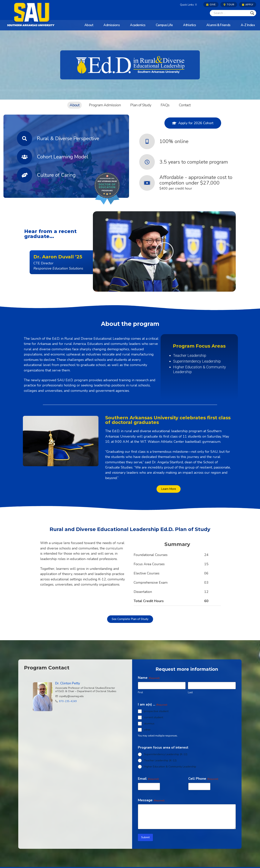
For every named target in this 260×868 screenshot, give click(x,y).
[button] (164, 251)
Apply (248, 5)
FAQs (165, 105)
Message (151, 800)
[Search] (229, 13)
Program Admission (105, 105)
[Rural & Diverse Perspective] (25, 139)
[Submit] (252, 13)
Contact (185, 105)
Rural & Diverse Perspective (68, 139)
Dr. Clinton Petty (68, 683)
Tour (229, 5)
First (140, 692)
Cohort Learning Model (63, 157)
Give (211, 5)
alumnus (149, 724)
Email (148, 779)
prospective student (156, 711)
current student (154, 717)
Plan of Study (141, 105)
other (147, 730)
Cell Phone (203, 779)
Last (190, 692)
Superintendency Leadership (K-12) (166, 754)
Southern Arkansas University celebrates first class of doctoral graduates (168, 420)
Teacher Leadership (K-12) (160, 760)
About (75, 105)
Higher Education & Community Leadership (170, 767)
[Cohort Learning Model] (25, 157)
